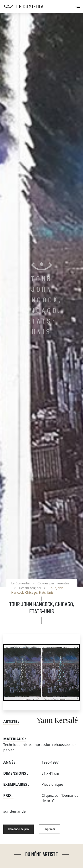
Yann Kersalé (57, 721)
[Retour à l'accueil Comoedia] (43, 6)
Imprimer (49, 829)
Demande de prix (18, 829)
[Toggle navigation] (78, 7)
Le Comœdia (20, 583)
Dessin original (30, 588)
